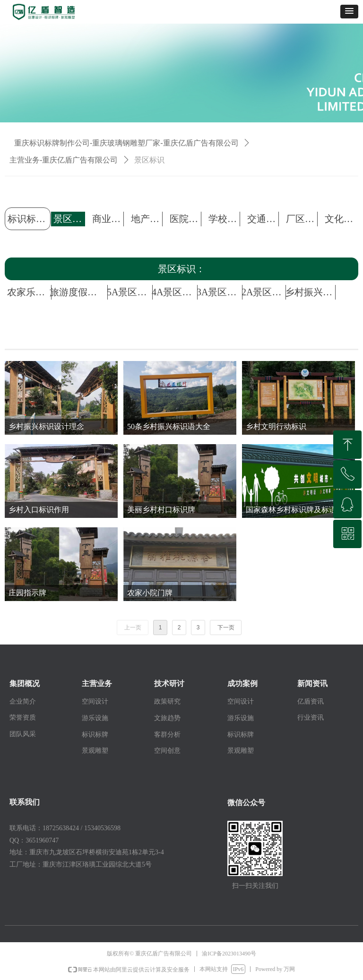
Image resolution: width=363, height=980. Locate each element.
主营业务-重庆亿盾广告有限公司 (64, 160)
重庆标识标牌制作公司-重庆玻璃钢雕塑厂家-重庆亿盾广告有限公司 (126, 143)
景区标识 (149, 160)
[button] (349, 12)
